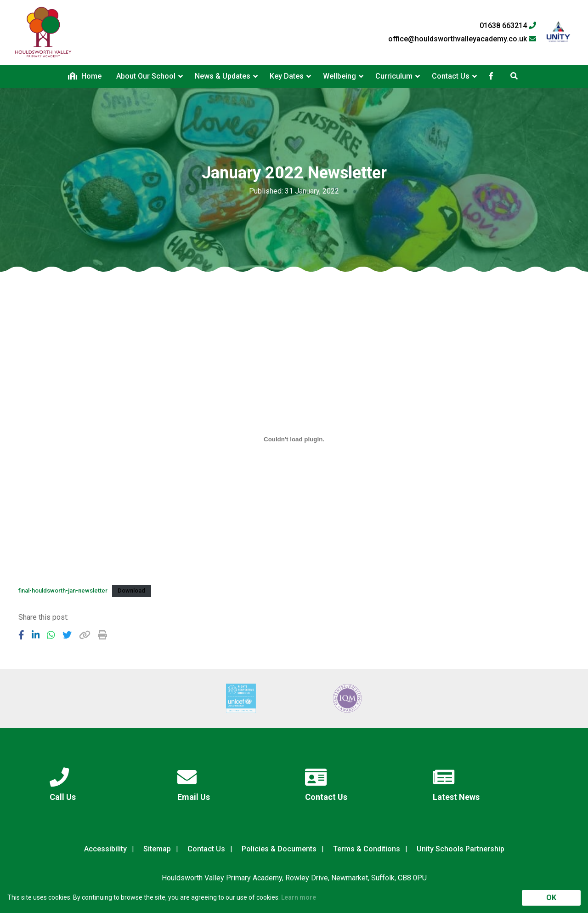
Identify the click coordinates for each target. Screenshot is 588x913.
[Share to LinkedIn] (36, 635)
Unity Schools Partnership (461, 849)
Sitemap (157, 849)
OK (551, 898)
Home (85, 76)
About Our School (146, 76)
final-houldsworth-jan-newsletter (63, 591)
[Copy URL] (85, 635)
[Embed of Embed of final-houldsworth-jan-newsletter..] (294, 439)
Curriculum (394, 76)
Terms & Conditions (367, 849)
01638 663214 (508, 26)
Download (131, 591)
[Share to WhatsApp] (51, 635)
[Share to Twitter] (67, 635)
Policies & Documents (279, 849)
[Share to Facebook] (21, 635)
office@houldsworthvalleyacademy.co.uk (462, 39)
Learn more (299, 897)
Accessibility (105, 849)
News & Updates (223, 76)
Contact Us (451, 76)
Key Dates (287, 76)
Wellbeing (339, 76)
